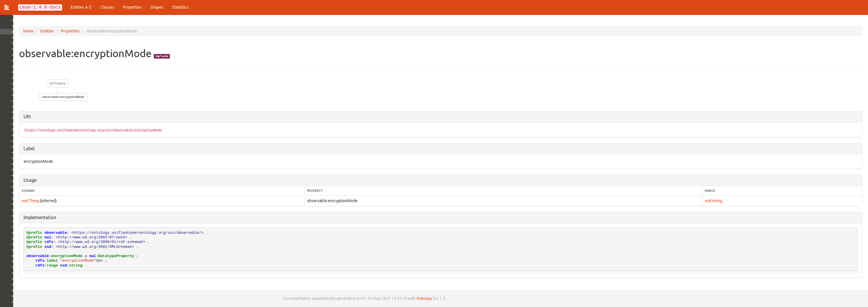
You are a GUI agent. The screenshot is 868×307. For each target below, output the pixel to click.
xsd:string (711, 201)
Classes (107, 7)
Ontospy (411, 298)
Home (15, 31)
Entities (34, 31)
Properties (132, 7)
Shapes (157, 7)
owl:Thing (17, 201)
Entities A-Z (81, 7)
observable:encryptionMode (50, 97)
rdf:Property (44, 83)
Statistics (180, 7)
